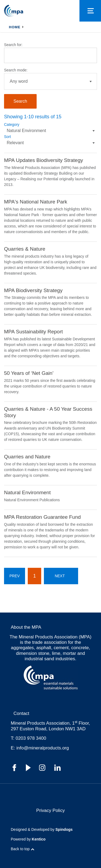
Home (15, 27)
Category (12, 125)
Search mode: (16, 70)
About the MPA (26, 627)
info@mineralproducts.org (43, 748)
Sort (8, 137)
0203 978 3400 (31, 738)
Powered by (28, 839)
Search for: (13, 45)
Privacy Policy (51, 810)
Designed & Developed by (42, 829)
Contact (21, 713)
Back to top (20, 849)
